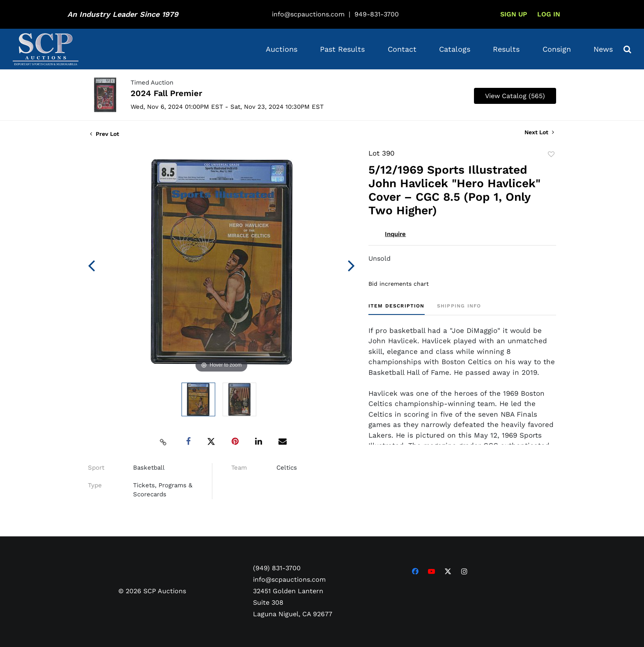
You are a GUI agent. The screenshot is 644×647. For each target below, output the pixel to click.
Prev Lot (105, 134)
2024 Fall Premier (166, 93)
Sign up (514, 14)
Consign (557, 49)
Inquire (395, 234)
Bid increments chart (399, 284)
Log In (549, 14)
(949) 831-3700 (277, 568)
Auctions (282, 49)
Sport (96, 468)
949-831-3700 (377, 14)
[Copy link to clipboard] (163, 442)
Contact (402, 49)
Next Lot (539, 132)
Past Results (342, 49)
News (603, 49)
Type (95, 485)
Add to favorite (551, 154)
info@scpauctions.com (308, 14)
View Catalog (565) (515, 96)
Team (239, 468)
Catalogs (455, 49)
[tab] (397, 309)
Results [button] (506, 49)
